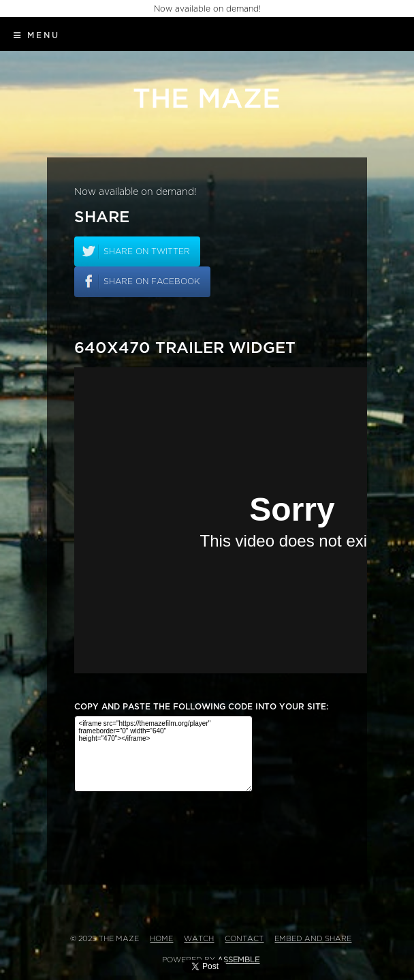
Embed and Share (313, 939)
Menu (37, 35)
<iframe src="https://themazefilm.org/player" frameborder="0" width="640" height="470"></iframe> (163, 754)
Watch (199, 939)
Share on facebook (152, 281)
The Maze (207, 99)
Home (161, 939)
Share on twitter (147, 251)
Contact (244, 939)
